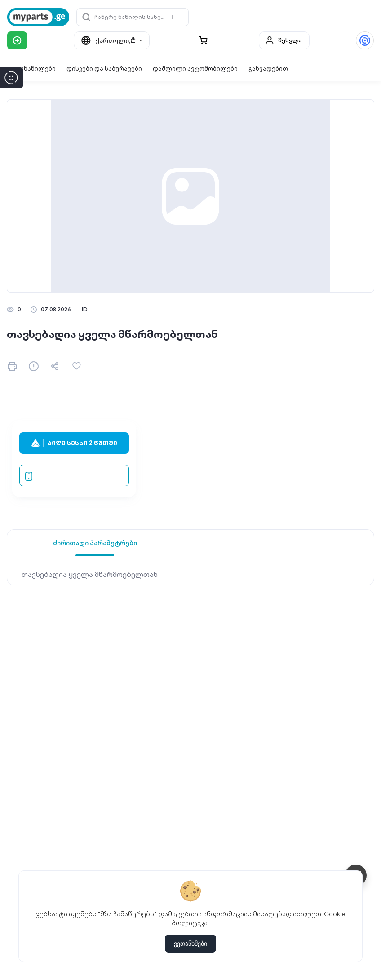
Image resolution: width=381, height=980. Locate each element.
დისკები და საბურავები (104, 69)
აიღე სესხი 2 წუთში (74, 443)
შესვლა (283, 40)
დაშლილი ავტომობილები (195, 69)
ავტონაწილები (31, 69)
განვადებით (268, 69)
